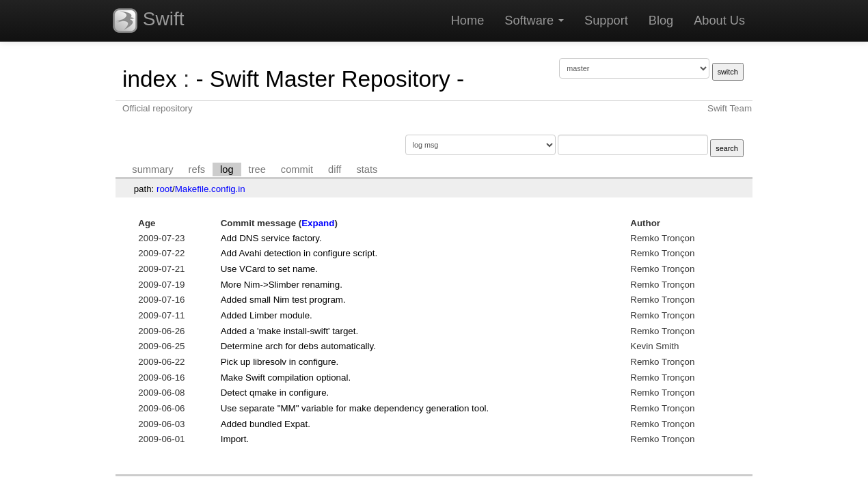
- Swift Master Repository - (330, 79)
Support (606, 20)
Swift (148, 20)
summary (152, 169)
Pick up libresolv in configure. (280, 362)
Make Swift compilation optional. (286, 378)
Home (468, 20)
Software (534, 20)
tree (257, 169)
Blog (661, 20)
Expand (318, 223)
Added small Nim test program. (283, 300)
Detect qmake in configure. (275, 393)
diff (335, 169)
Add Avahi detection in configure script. (299, 253)
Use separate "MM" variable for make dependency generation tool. (355, 408)
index (150, 79)
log (227, 169)
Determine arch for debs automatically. (298, 346)
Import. (235, 439)
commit (297, 169)
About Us (719, 20)
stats (367, 169)
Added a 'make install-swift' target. (289, 331)
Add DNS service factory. (271, 238)
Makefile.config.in (210, 189)
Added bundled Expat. (266, 424)
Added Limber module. (267, 315)
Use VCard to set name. (269, 269)
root (164, 189)
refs (197, 169)
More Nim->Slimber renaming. (282, 285)
